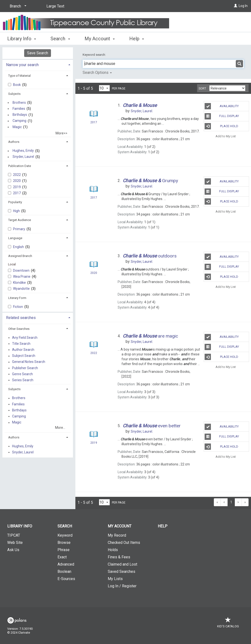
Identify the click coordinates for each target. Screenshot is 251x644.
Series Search (23, 380)
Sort (202, 89)
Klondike (20, 283)
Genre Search (22, 374)
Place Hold (221, 126)
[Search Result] (94, 114)
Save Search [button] (38, 53)
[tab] (38, 64)
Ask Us (13, 550)
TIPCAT (14, 535)
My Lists (115, 579)
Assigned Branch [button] (20, 256)
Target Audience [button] (20, 220)
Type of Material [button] (19, 76)
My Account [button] (100, 39)
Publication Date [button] (20, 166)
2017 (17, 193)
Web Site (15, 543)
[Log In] (236, 6)
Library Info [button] (22, 39)
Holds (113, 550)
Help (163, 526)
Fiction (18, 307)
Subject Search (24, 356)
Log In (243, 6)
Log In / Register (122, 586)
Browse (64, 543)
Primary (19, 229)
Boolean (64, 571)
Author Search (23, 350)
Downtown (22, 270)
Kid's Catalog (228, 624)
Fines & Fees (119, 557)
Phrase (64, 550)
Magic (17, 127)
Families (19, 109)
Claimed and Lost (122, 564)
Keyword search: (95, 55)
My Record (117, 535)
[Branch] (17, 6)
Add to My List (226, 136)
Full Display (222, 116)
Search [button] (60, 39)
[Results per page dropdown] (104, 88)
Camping (19, 121)
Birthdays (20, 115)
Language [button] (15, 238)
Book (17, 85)
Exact (62, 557)
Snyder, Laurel (23, 157)
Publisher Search (25, 368)
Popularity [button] (15, 202)
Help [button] (137, 39)
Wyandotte (22, 289)
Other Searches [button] (19, 329)
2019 (17, 187)
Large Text (55, 6)
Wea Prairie (22, 277)
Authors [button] (14, 142)
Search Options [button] (97, 73)
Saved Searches (122, 571)
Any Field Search (25, 338)
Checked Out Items (124, 543)
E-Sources (66, 579)
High (17, 211)
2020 (17, 181)
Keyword (65, 535)
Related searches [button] (21, 318)
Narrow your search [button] (22, 65)
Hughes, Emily (23, 151)
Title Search (21, 344)
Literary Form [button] (17, 298)
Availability (222, 106)
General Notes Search (29, 362)
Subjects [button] (14, 94)
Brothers (19, 103)
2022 (17, 175)
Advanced (66, 564)
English (19, 247)
